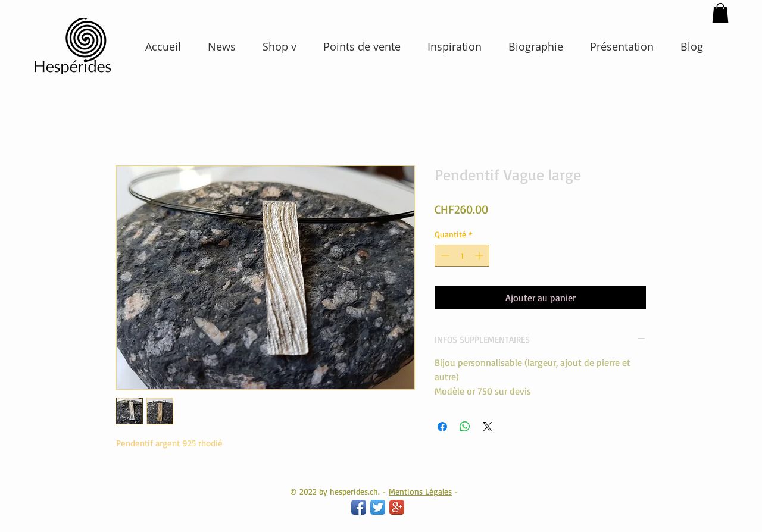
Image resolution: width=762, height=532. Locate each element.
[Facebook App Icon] (359, 507)
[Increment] (480, 256)
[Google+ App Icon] (397, 507)
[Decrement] (444, 256)
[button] (720, 13)
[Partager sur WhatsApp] (465, 427)
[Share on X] (488, 427)
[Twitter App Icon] (378, 507)
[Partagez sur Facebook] (442, 427)
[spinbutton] (462, 256)
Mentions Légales (420, 491)
